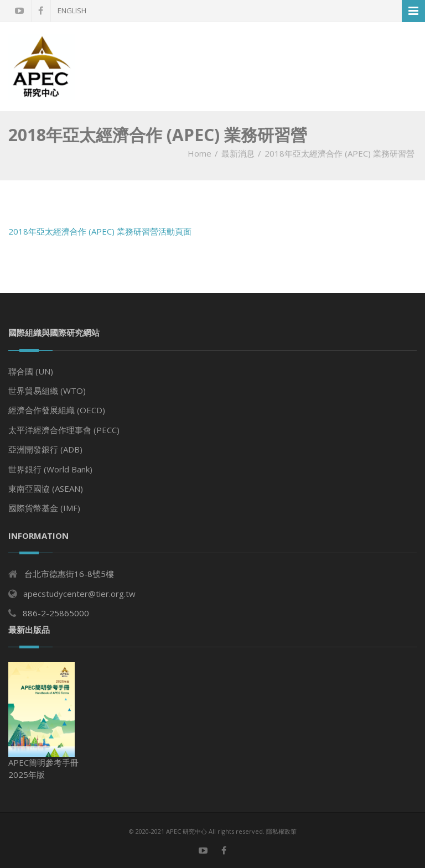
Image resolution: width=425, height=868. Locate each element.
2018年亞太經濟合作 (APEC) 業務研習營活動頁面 (100, 231)
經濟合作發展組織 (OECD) (57, 410)
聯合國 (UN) (31, 371)
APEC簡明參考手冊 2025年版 (43, 721)
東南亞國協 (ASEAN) (46, 488)
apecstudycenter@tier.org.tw (79, 594)
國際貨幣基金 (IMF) (44, 508)
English (72, 11)
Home (199, 153)
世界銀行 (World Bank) (50, 469)
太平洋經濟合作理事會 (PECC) (64, 430)
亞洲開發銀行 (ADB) (45, 449)
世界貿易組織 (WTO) (47, 391)
